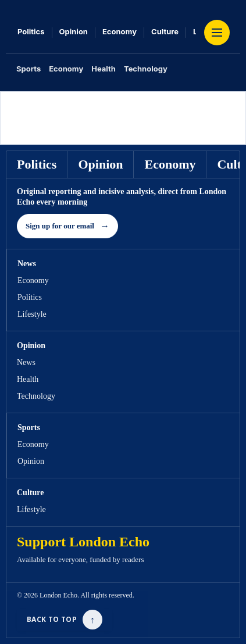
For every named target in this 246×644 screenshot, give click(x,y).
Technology (146, 69)
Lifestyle (32, 314)
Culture (165, 31)
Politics (31, 31)
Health (104, 69)
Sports (28, 69)
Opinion (74, 31)
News (26, 362)
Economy (120, 31)
